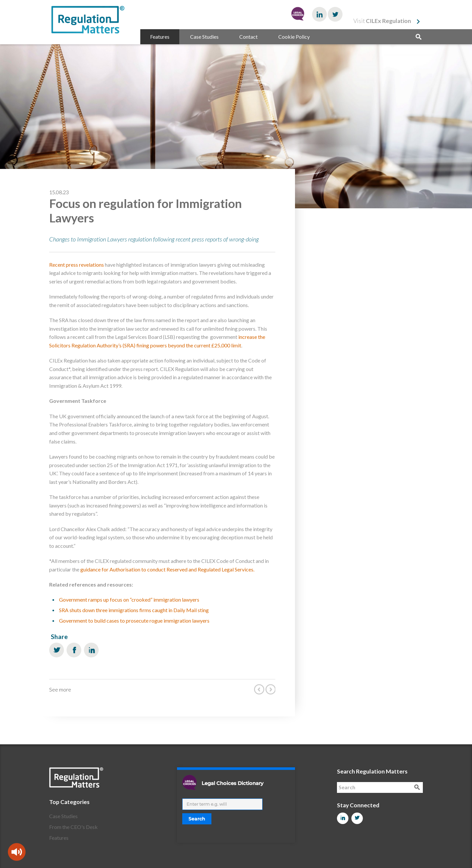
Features (160, 37)
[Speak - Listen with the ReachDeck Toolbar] (17, 852)
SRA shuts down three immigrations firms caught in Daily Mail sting (134, 610)
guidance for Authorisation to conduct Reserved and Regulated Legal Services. (167, 569)
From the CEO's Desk (73, 827)
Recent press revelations (77, 265)
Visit (382, 21)
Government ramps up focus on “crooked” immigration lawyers (129, 599)
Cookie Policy (294, 37)
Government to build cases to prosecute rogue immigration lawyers (134, 620)
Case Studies (204, 37)
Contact (248, 37)
